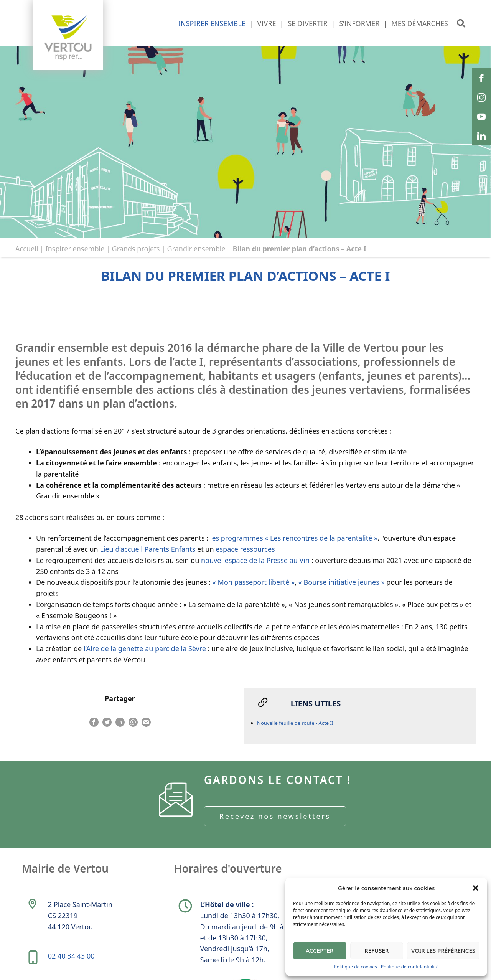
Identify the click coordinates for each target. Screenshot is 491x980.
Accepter (320, 950)
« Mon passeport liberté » (254, 582)
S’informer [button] (359, 23)
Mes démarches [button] (420, 23)
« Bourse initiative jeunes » (342, 582)
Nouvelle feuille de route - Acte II (295, 724)
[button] (476, 888)
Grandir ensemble (196, 249)
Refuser (376, 950)
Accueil (27, 249)
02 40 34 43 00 (71, 957)
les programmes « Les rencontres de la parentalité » (294, 538)
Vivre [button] (267, 23)
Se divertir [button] (307, 23)
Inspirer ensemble (75, 249)
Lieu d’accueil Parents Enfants (147, 549)
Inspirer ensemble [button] (212, 23)
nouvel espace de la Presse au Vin (255, 561)
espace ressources (245, 549)
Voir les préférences (443, 950)
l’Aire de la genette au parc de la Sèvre (144, 649)
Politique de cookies (355, 967)
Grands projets (136, 249)
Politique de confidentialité (410, 967)
